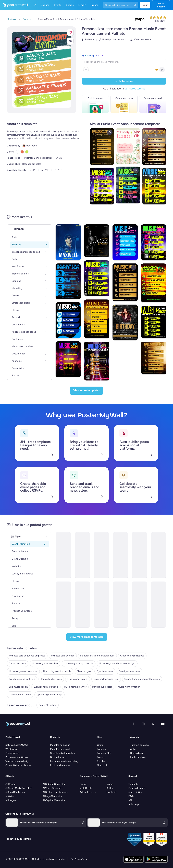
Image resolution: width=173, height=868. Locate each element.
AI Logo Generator (52, 796)
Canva (83, 784)
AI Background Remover (55, 792)
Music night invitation (129, 687)
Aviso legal (134, 804)
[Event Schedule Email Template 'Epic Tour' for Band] (121, 605)
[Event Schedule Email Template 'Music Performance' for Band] (83, 555)
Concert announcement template (142, 679)
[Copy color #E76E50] (22, 152)
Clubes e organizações (132, 656)
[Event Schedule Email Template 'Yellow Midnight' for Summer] (159, 605)
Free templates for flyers (22, 679)
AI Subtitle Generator (54, 784)
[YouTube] (163, 724)
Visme (110, 784)
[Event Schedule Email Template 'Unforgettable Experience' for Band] (159, 555)
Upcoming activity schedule (79, 663)
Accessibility (135, 792)
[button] (70, 32)
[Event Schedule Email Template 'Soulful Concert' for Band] (139, 555)
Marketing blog (138, 757)
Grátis (100, 745)
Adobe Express (88, 792)
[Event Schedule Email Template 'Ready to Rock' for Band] (83, 605)
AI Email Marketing (15, 792)
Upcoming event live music (23, 671)
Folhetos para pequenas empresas (27, 656)
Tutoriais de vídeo (139, 745)
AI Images (11, 800)
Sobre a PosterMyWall (17, 745)
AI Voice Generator (53, 788)
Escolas (101, 761)
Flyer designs (84, 671)
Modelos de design (60, 745)
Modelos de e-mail (60, 749)
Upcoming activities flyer (45, 663)
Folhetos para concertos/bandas (97, 656)
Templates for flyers (51, 679)
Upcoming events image (50, 695)
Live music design (18, 687)
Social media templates (62, 753)
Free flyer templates (129, 671)
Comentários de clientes (18, 765)
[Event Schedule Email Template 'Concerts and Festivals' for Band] (139, 605)
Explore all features (60, 765)
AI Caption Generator (54, 800)
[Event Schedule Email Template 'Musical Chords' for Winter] (63, 605)
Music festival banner (75, 687)
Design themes (58, 757)
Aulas (133, 749)
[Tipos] (47, 537)
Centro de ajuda (137, 788)
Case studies (12, 753)
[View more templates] (86, 391)
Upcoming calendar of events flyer (117, 663)
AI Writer (10, 796)
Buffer (110, 788)
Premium (102, 749)
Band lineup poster (102, 687)
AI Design (10, 784)
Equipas (101, 757)
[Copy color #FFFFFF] (17, 152)
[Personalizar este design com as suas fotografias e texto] (41, 70)
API (130, 800)
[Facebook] (133, 724)
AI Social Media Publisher (19, 788)
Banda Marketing (48, 705)
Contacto (133, 784)
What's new (12, 749)
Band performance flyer (106, 679)
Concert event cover (20, 695)
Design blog (137, 753)
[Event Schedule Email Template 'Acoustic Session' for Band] (121, 555)
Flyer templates (105, 671)
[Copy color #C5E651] (27, 152)
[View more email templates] (87, 637)
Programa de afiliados (17, 757)
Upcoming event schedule (57, 671)
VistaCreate (86, 788)
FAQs (131, 796)
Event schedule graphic (46, 687)
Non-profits (103, 765)
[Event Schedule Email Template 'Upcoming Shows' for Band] (63, 555)
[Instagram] (143, 724)
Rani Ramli (32, 146)
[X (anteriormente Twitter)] (153, 724)
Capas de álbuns (18, 663)
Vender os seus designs (18, 761)
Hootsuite (112, 792)
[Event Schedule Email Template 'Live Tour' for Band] (101, 605)
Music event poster (78, 679)
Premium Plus (104, 753)
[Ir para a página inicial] (14, 5)
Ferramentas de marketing (64, 761)
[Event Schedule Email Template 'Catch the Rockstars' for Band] (101, 555)
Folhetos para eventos (63, 656)
